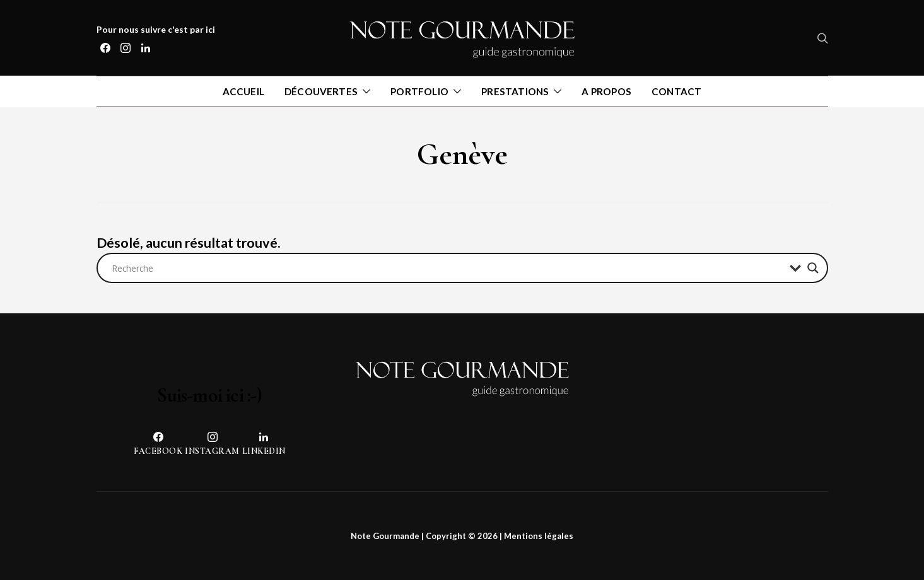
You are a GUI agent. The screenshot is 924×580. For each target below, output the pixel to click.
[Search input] (448, 268)
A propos (606, 91)
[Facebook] (105, 48)
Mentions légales (539, 536)
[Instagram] (126, 48)
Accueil (243, 91)
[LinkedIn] (146, 48)
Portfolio (419, 91)
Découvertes (321, 91)
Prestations (515, 91)
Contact (676, 91)
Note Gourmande (385, 536)
